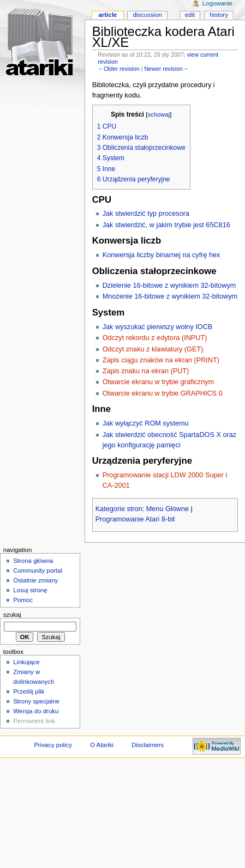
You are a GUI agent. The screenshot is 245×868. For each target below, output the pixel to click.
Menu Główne (168, 509)
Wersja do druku (36, 711)
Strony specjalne (36, 701)
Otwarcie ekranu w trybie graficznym (158, 382)
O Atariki (102, 745)
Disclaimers (148, 745)
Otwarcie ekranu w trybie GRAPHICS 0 (163, 393)
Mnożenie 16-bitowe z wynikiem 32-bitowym (170, 296)
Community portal (38, 570)
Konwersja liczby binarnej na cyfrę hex (162, 255)
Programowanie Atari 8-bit (135, 519)
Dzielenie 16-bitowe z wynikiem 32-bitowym (169, 286)
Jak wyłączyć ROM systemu (146, 423)
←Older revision (118, 69)
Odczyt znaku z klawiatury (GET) (153, 349)
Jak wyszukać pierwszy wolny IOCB (158, 327)
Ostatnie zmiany (35, 580)
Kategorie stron (119, 509)
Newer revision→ (166, 69)
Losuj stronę (30, 590)
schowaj (159, 114)
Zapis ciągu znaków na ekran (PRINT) (161, 360)
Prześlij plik (29, 691)
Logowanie (217, 3)
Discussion (147, 15)
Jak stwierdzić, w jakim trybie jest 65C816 (166, 225)
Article (107, 15)
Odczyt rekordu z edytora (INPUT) (155, 338)
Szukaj (12, 615)
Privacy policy (53, 745)
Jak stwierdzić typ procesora (146, 214)
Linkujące (26, 662)
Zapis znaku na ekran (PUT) (146, 371)
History (219, 15)
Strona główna (33, 561)
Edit (190, 15)
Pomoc (23, 600)
